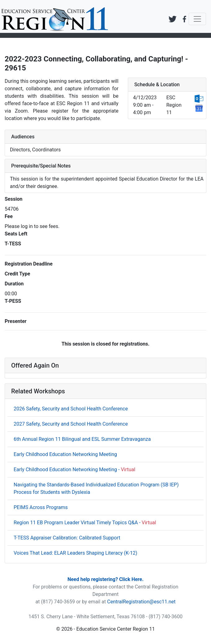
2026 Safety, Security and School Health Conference (71, 409)
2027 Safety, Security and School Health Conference (71, 424)
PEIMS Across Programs (41, 507)
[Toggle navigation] (197, 19)
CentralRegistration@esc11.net (141, 602)
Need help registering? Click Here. (105, 579)
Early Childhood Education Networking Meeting (65, 454)
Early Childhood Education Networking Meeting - (74, 470)
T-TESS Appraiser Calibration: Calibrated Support (67, 538)
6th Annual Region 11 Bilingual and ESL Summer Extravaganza (82, 439)
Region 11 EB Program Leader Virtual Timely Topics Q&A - (85, 523)
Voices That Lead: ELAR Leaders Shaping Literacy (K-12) (75, 553)
